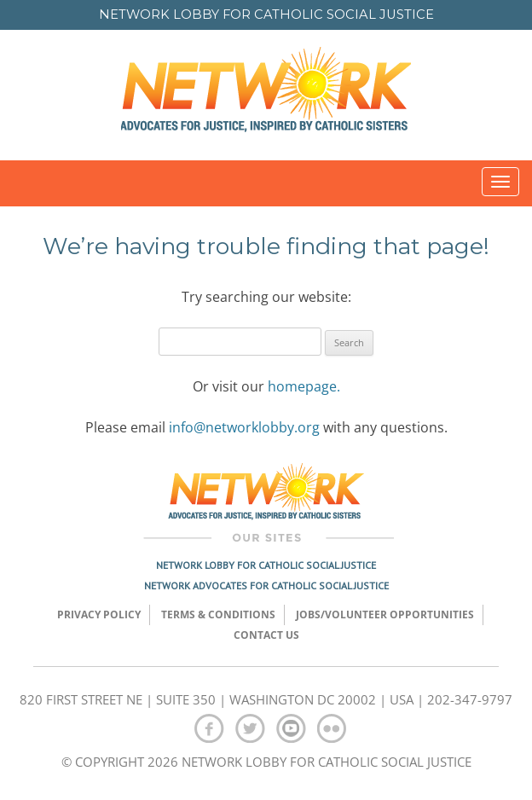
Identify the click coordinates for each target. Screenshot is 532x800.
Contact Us (266, 635)
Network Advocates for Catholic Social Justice (266, 586)
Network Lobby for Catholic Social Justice (266, 565)
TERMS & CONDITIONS (218, 614)
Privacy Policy (99, 614)
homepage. (304, 386)
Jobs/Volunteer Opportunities (385, 614)
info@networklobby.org (244, 427)
